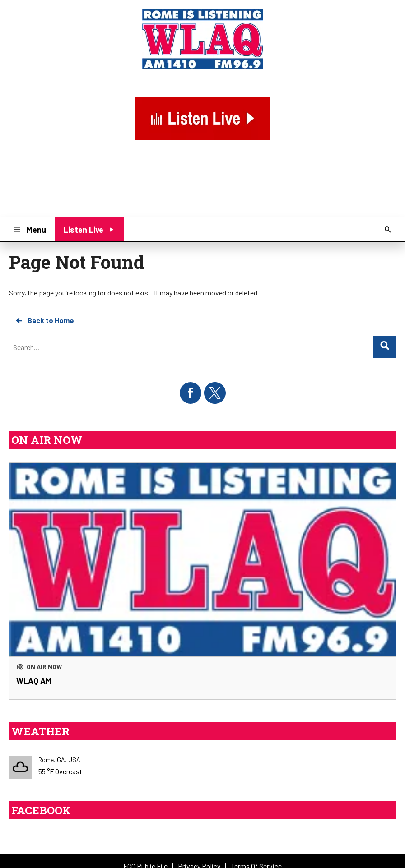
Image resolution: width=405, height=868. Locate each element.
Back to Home (44, 320)
